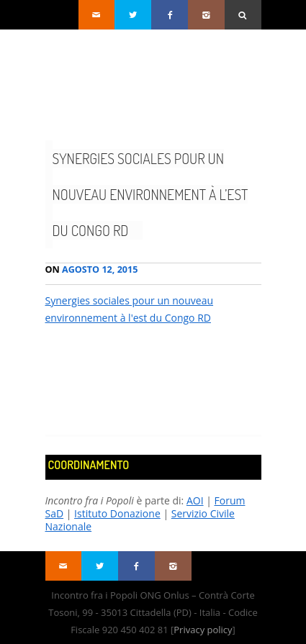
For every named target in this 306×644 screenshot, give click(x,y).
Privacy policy (203, 630)
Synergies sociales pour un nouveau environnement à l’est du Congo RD (150, 194)
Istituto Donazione (117, 513)
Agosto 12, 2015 (92, 269)
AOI (195, 500)
